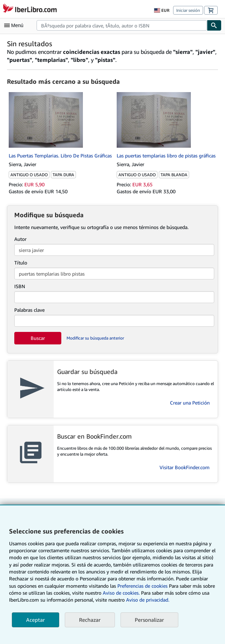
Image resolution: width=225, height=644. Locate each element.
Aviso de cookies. (121, 593)
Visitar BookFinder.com (185, 467)
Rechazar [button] (90, 620)
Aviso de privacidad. (148, 600)
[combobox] (122, 25)
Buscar (38, 338)
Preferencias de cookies (142, 586)
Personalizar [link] (149, 620)
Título (21, 263)
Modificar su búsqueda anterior (95, 338)
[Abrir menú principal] (15, 25)
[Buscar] (214, 25)
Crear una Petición (190, 403)
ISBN (20, 286)
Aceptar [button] (36, 620)
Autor (20, 239)
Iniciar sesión (188, 10)
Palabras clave (29, 310)
